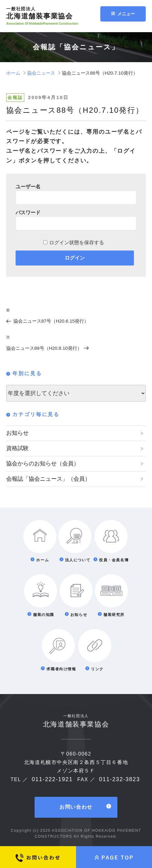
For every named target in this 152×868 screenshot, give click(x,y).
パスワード (28, 213)
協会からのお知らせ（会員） (43, 464)
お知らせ (17, 433)
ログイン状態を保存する (77, 243)
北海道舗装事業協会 (56, 13)
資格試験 (17, 448)
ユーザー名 (28, 187)
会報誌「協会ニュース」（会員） (48, 479)
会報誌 (15, 97)
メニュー (123, 14)
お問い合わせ (76, 807)
